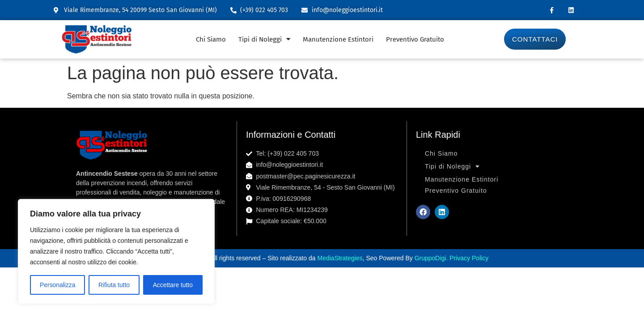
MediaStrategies (340, 258)
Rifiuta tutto (114, 285)
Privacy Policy (469, 258)
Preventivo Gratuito (415, 39)
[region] (116, 252)
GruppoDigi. (432, 258)
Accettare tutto (173, 285)
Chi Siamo (211, 39)
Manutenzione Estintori (338, 39)
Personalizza (57, 285)
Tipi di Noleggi (264, 39)
